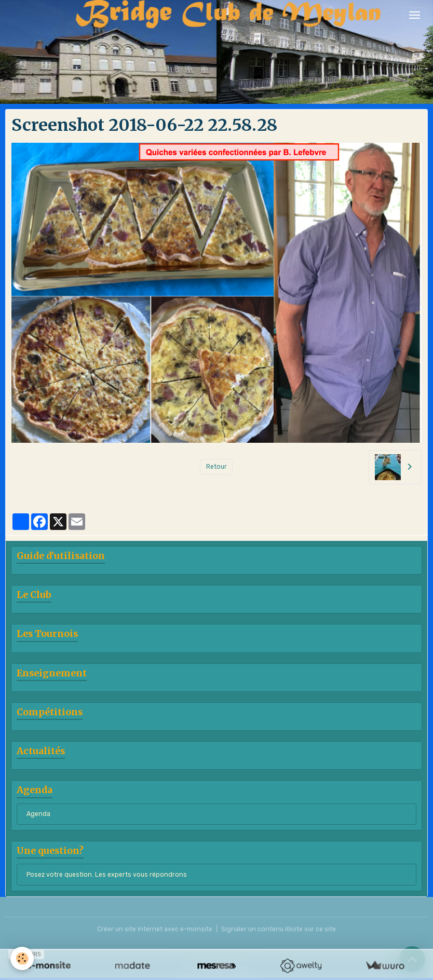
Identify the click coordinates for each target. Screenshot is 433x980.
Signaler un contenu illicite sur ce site (279, 929)
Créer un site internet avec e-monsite (155, 929)
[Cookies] (22, 958)
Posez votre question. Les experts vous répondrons (107, 875)
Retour (216, 467)
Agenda (38, 814)
